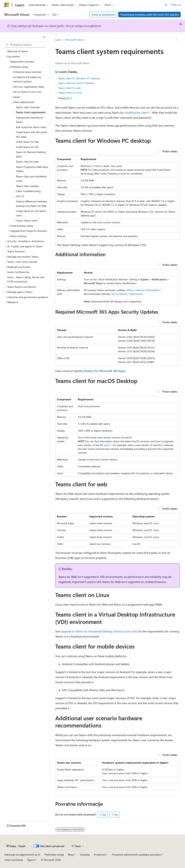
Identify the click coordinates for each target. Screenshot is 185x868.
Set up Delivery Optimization (127, 294)
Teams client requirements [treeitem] (31, 112)
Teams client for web (69, 88)
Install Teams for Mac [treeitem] (28, 142)
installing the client (136, 112)
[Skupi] (44, 37)
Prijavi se (176, 5)
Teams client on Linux (70, 93)
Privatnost (100, 855)
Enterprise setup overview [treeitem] (27, 72)
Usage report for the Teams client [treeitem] (31, 213)
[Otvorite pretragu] (166, 5)
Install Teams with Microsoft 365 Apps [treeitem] (31, 134)
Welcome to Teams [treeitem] (18, 51)
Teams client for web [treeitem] (27, 162)
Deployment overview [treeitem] (22, 62)
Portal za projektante (103, 15)
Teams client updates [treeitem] (27, 186)
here (107, 445)
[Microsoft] (7, 5)
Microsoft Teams (74, 40)
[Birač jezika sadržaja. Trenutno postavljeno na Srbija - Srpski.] (16, 846)
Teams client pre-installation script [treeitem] (31, 179)
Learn (58, 40)
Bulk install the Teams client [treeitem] (31, 127)
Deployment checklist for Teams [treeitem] (30, 120)
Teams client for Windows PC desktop (79, 78)
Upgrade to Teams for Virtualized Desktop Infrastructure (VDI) (99, 631)
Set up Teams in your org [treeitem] (27, 92)
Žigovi (30, 860)
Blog (71, 855)
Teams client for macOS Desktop (76, 83)
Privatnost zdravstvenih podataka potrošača (136, 855)
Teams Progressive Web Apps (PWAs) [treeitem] (32, 169)
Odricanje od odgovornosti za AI (22, 855)
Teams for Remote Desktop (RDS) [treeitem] (31, 154)
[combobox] (25, 45)
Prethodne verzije (54, 855)
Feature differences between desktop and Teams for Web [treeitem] (31, 204)
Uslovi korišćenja (14, 860)
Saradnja (85, 855)
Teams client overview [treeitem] (28, 107)
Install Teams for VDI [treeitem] (27, 147)
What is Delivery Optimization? (144, 290)
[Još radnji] (176, 40)
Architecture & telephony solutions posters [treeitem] (27, 79)
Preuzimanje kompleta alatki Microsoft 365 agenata (150, 15)
